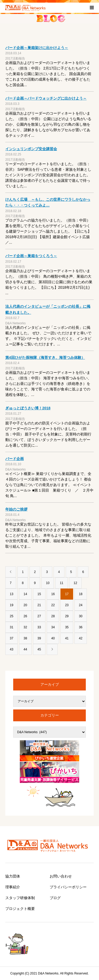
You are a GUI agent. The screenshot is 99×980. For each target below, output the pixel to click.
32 (25, 627)
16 (53, 594)
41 (67, 638)
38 (25, 638)
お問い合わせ (61, 876)
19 (11, 605)
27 (39, 616)
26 (25, 616)
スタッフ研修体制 (20, 898)
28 (53, 616)
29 (67, 616)
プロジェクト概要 (20, 909)
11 (61, 583)
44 (25, 649)
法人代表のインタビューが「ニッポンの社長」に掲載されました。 (48, 309)
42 (81, 638)
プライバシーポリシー (68, 887)
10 (48, 583)
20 (25, 605)
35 (67, 627)
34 (53, 627)
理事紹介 (13, 887)
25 (11, 616)
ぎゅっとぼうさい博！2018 (28, 408)
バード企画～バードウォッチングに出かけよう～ (46, 98)
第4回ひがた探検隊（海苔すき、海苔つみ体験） (45, 357)
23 (67, 605)
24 (81, 605)
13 (11, 594)
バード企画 (15, 459)
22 (53, 605)
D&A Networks (15, 323)
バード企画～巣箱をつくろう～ (31, 256)
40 (53, 638)
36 (81, 627)
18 (81, 594)
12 (75, 583)
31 (11, 627)
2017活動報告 (15, 58)
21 (39, 605)
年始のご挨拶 (16, 509)
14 (25, 594)
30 (81, 616)
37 (11, 638)
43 (11, 649)
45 (39, 649)
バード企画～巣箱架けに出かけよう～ (37, 48)
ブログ (55, 898)
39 (39, 638)
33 (39, 627)
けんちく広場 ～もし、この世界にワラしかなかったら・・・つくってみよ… (48, 202)
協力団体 (13, 876)
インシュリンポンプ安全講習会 (31, 149)
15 (39, 594)
